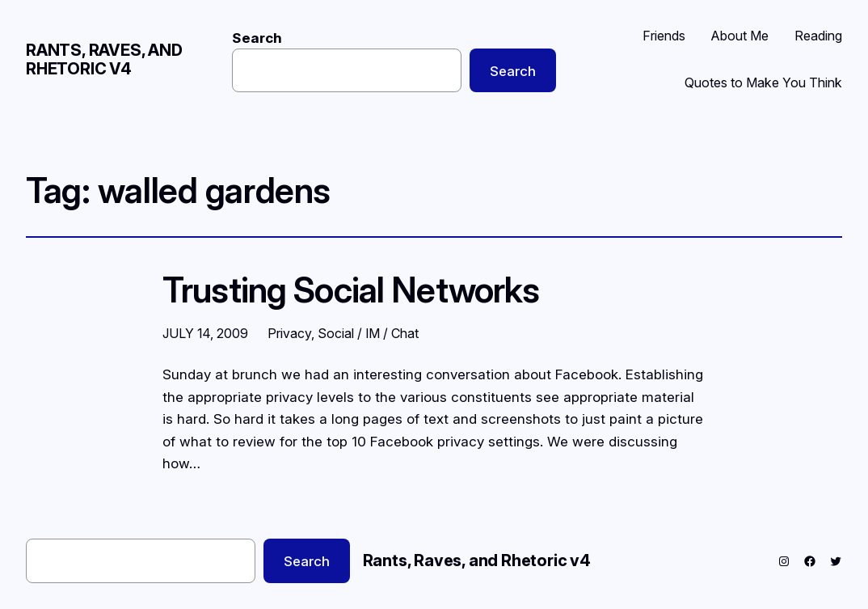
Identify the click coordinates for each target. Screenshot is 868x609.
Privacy (289, 333)
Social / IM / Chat (368, 333)
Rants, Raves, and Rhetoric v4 (104, 59)
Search (257, 38)
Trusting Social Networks (351, 290)
